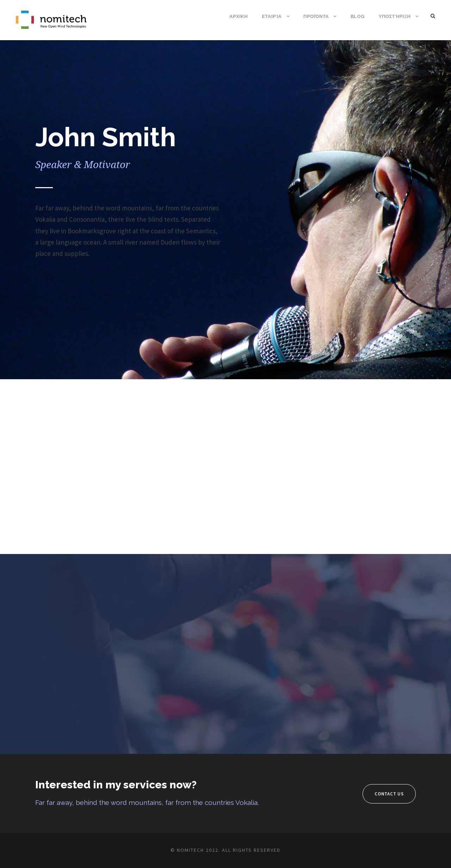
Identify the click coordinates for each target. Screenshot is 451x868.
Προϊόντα (316, 16)
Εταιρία (272, 16)
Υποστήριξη (395, 16)
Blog (358, 16)
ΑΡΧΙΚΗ (239, 16)
